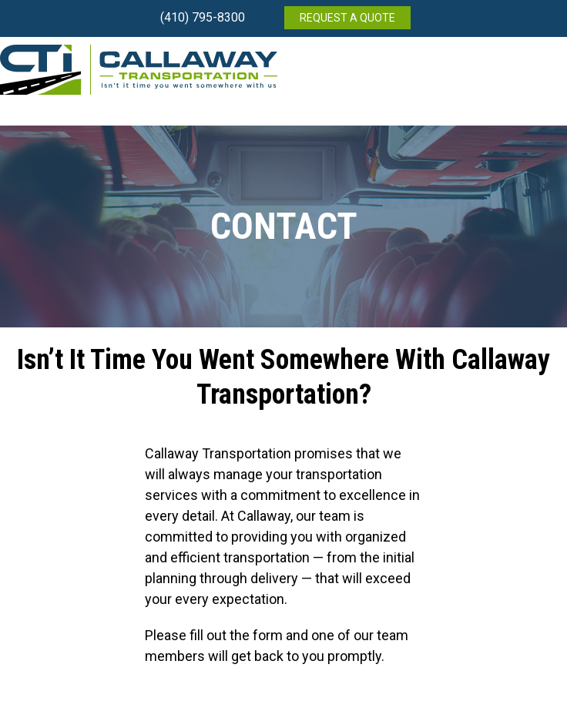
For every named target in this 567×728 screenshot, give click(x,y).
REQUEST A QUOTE (347, 18)
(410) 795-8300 (203, 17)
